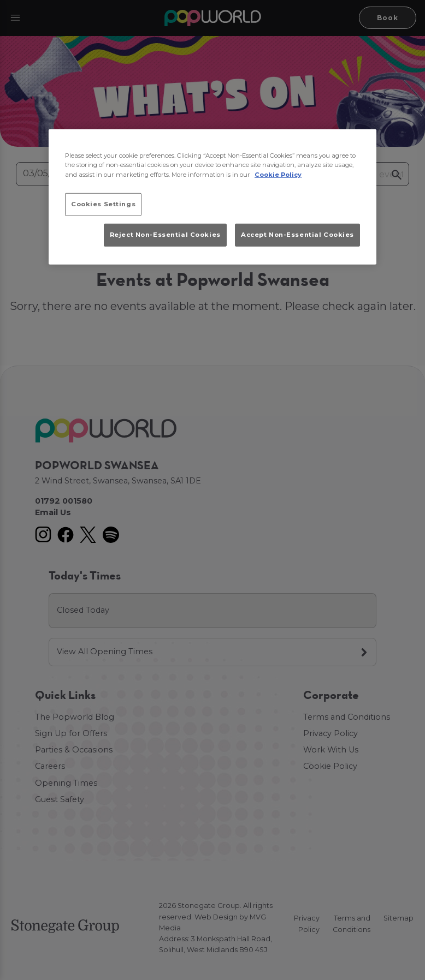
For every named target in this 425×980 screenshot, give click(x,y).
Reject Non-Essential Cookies (165, 235)
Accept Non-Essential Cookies (297, 235)
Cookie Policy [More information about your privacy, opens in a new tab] (278, 174)
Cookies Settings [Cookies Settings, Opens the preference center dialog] (103, 204)
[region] (212, 197)
